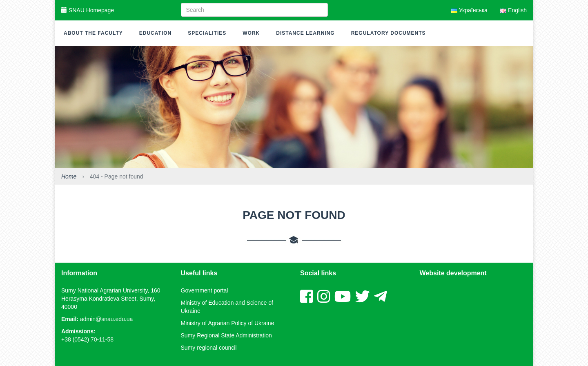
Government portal (205, 290)
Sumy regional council (209, 348)
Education (155, 33)
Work (251, 33)
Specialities (207, 33)
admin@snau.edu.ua (106, 319)
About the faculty (93, 33)
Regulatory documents (389, 33)
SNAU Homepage (88, 10)
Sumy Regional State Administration (226, 335)
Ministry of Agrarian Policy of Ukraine (228, 323)
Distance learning (305, 33)
